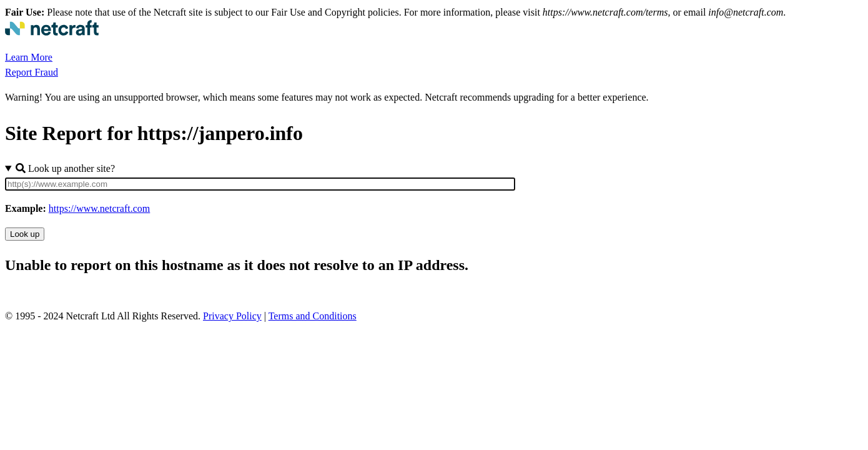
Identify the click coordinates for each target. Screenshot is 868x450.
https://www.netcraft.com (99, 208)
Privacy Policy (232, 316)
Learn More (29, 57)
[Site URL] (260, 184)
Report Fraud (32, 72)
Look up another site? (65, 168)
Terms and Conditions (313, 316)
